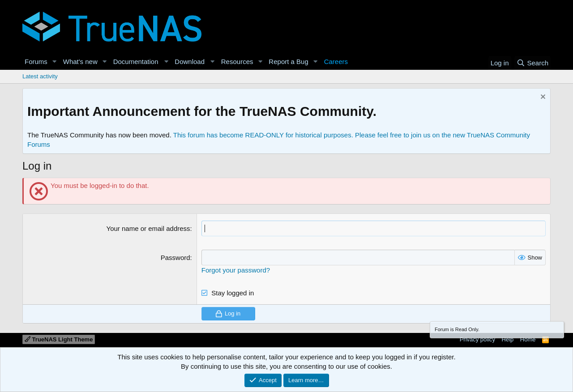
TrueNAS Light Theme (59, 339)
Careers (336, 62)
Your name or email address (148, 228)
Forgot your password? (236, 270)
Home (528, 339)
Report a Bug (288, 62)
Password (175, 258)
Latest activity (40, 76)
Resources (237, 62)
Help (508, 339)
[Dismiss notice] (542, 98)
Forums (36, 62)
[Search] (532, 63)
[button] (55, 62)
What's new (80, 62)
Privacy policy (477, 339)
